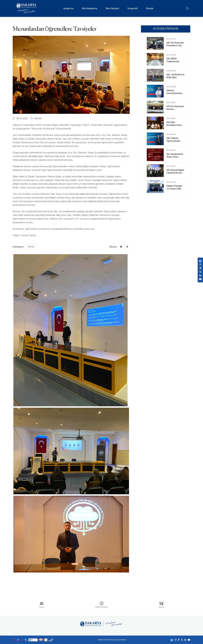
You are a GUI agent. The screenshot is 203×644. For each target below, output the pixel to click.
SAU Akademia (90, 8)
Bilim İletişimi (112, 8)
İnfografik (133, 8)
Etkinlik (150, 8)
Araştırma (68, 8)
